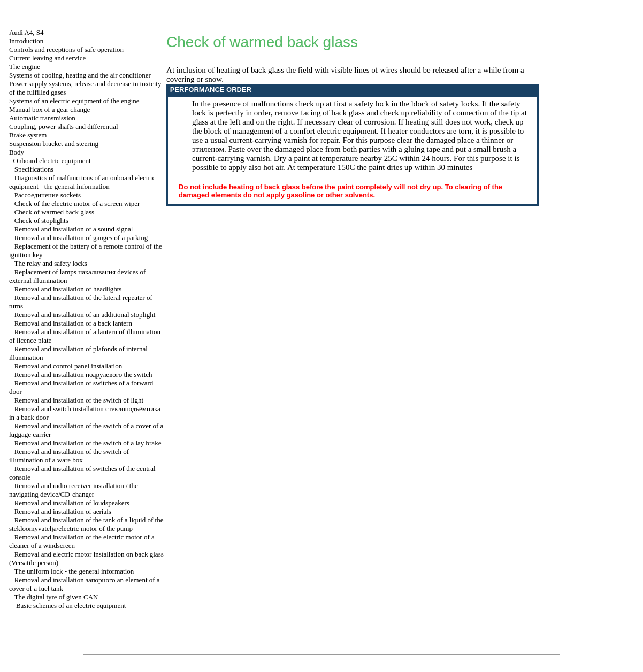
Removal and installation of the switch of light (79, 400)
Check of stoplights (41, 221)
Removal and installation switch (83, 374)
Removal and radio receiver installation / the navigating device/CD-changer (74, 490)
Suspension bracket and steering (54, 144)
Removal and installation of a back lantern (73, 323)
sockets (48, 195)
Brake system (28, 135)
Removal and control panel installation (68, 366)
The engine (25, 67)
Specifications (34, 169)
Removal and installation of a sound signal (74, 229)
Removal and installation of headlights (68, 289)
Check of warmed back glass (54, 212)
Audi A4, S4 (26, 32)
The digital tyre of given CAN (56, 597)
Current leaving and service (47, 58)
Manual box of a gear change (49, 109)
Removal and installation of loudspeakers (72, 503)
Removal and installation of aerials (63, 511)
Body (17, 152)
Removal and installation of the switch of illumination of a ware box (69, 456)
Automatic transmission (42, 118)
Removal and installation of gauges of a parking (81, 238)
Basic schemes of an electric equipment (71, 605)
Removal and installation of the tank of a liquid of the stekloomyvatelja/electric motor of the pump (86, 524)
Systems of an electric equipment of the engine (74, 101)
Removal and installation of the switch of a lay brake (88, 443)
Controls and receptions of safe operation (66, 49)
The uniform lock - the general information (74, 571)
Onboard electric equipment (52, 161)
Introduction (26, 41)
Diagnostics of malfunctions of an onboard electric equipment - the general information (82, 182)
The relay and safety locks (50, 263)
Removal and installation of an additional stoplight (85, 315)
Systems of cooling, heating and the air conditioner (80, 75)
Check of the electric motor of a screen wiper (77, 203)
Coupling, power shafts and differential (64, 126)
